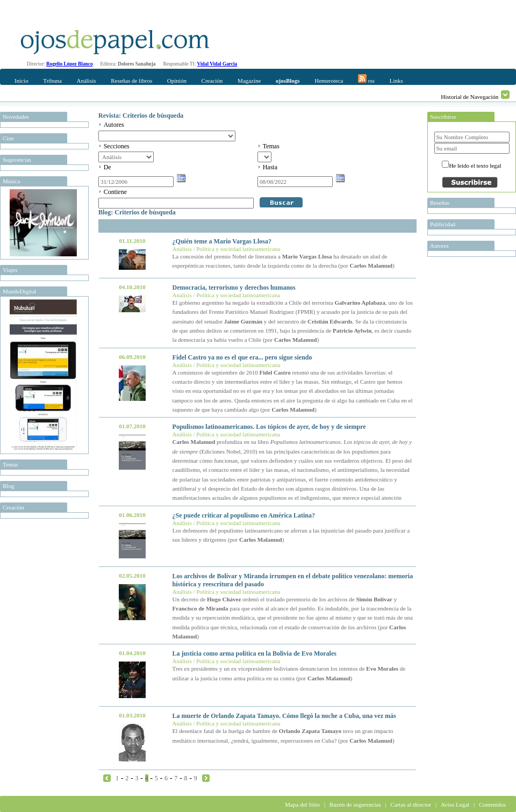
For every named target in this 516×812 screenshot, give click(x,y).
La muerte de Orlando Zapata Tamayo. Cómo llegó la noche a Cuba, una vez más (284, 716)
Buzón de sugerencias (355, 804)
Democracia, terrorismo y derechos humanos (234, 288)
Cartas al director (411, 804)
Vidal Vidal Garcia (217, 64)
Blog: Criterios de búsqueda (137, 212)
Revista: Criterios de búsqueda (141, 116)
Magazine (249, 81)
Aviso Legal (455, 804)
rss (366, 79)
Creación (212, 81)
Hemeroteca (329, 81)
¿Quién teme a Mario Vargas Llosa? (222, 241)
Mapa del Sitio (302, 804)
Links (396, 81)
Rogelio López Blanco (70, 64)
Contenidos (492, 804)
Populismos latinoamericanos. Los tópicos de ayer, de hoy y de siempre (269, 427)
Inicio (21, 81)
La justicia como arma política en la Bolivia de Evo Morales (255, 653)
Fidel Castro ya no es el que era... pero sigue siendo (242, 357)
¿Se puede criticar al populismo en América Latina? (244, 515)
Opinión (177, 81)
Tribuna (52, 81)
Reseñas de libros (131, 81)
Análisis (86, 81)
